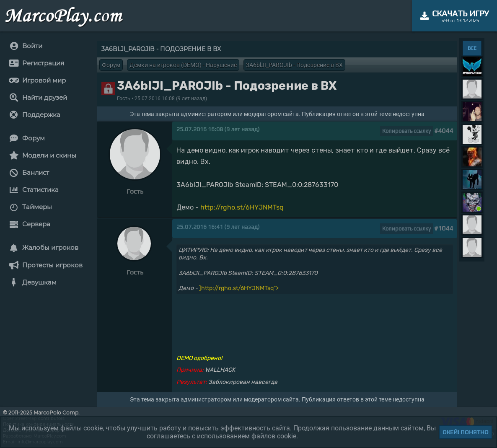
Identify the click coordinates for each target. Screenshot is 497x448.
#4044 (444, 131)
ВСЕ (472, 48)
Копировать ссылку (406, 131)
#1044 (444, 228)
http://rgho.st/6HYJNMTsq (242, 207)
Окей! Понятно (466, 432)
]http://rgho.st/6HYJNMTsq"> (239, 288)
